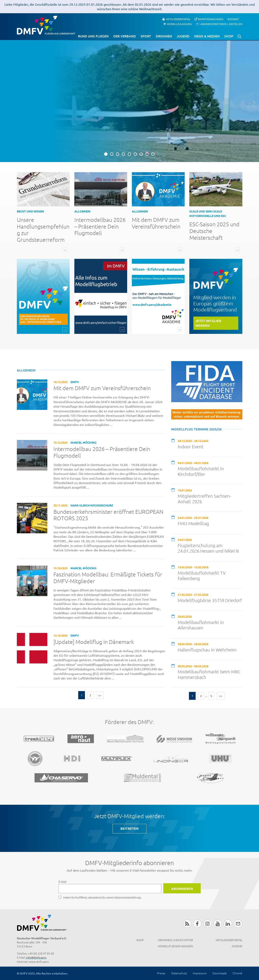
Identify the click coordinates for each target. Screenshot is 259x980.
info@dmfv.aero (36, 957)
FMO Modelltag (193, 523)
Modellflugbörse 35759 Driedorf (210, 600)
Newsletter (238, 924)
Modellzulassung (179, 24)
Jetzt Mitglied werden (208, 323)
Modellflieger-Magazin (175, 946)
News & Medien (207, 36)
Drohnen (164, 36)
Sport (146, 36)
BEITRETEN (129, 828)
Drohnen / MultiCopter (176, 940)
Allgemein (82, 211)
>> (100, 695)
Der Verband (125, 36)
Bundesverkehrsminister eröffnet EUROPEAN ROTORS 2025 (108, 515)
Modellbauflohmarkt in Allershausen (201, 625)
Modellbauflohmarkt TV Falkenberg (202, 575)
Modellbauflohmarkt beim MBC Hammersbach (209, 674)
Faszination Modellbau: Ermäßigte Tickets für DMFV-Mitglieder (108, 578)
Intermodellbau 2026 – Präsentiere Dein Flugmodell (100, 226)
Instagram (208, 924)
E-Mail (62, 882)
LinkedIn (228, 924)
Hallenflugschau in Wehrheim (207, 650)
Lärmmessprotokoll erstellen (221, 24)
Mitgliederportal (178, 19)
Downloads (220, 973)
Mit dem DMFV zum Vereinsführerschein (156, 223)
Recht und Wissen (30, 211)
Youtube (218, 924)
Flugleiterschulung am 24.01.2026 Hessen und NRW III (208, 548)
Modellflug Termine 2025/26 (196, 429)
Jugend (183, 36)
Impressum (200, 973)
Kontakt (233, 19)
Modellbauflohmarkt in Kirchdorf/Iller (201, 471)
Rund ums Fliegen (93, 36)
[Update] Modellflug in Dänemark (94, 642)
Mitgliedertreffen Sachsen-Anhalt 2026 (204, 499)
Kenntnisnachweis (211, 19)
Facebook (197, 924)
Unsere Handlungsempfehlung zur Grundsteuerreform (43, 230)
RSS (187, 924)
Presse (161, 973)
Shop (229, 36)
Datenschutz (179, 973)
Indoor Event (191, 446)
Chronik (237, 973)
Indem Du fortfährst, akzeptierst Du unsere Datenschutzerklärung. (102, 897)
